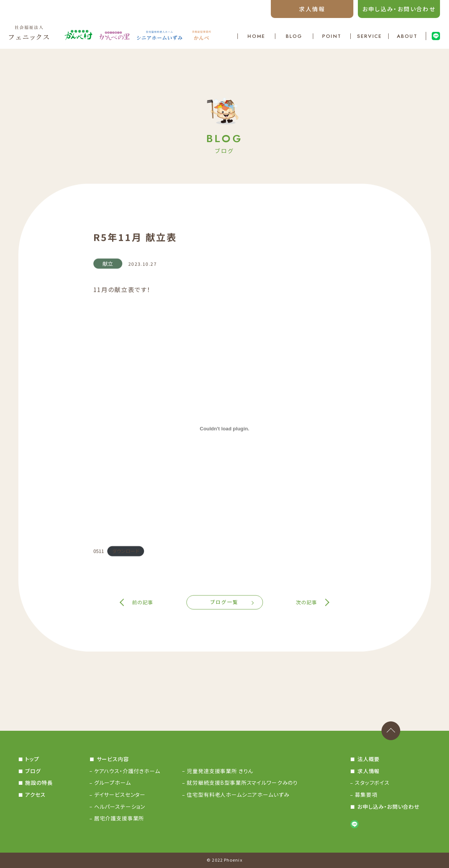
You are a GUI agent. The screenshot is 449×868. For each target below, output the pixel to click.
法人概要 (369, 759)
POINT (332, 36)
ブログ (33, 771)
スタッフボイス (372, 783)
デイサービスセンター (120, 795)
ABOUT (407, 36)
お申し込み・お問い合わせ (399, 9)
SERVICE (369, 36)
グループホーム (113, 783)
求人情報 (312, 9)
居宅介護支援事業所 (119, 818)
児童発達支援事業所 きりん (220, 771)
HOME (256, 36)
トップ (32, 759)
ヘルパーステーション (120, 807)
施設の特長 (39, 783)
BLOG (294, 36)
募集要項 (366, 795)
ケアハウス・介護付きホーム (127, 771)
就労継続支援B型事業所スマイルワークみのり (242, 783)
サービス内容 (113, 759)
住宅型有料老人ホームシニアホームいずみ (238, 795)
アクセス (35, 795)
